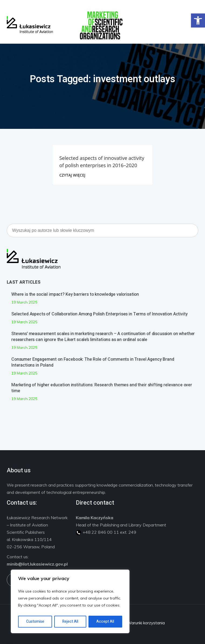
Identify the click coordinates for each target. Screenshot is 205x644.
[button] (198, 20)
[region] (70, 601)
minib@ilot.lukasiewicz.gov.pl (37, 564)
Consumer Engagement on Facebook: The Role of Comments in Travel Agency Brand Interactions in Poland (93, 362)
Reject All (70, 621)
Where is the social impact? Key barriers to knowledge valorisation (75, 294)
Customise (35, 621)
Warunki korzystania (146, 623)
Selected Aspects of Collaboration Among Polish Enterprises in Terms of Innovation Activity (100, 314)
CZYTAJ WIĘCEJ (72, 175)
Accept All (105, 621)
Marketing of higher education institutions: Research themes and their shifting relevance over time (102, 388)
